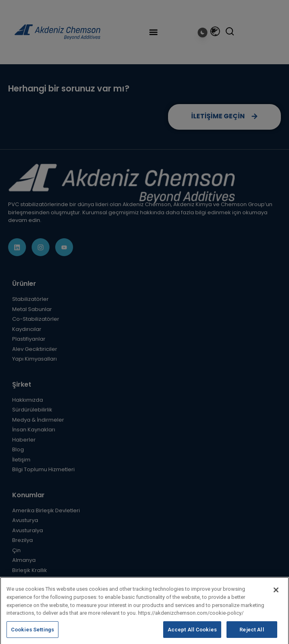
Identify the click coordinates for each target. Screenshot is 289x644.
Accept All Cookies (192, 633)
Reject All (252, 633)
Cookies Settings (32, 633)
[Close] (276, 594)
